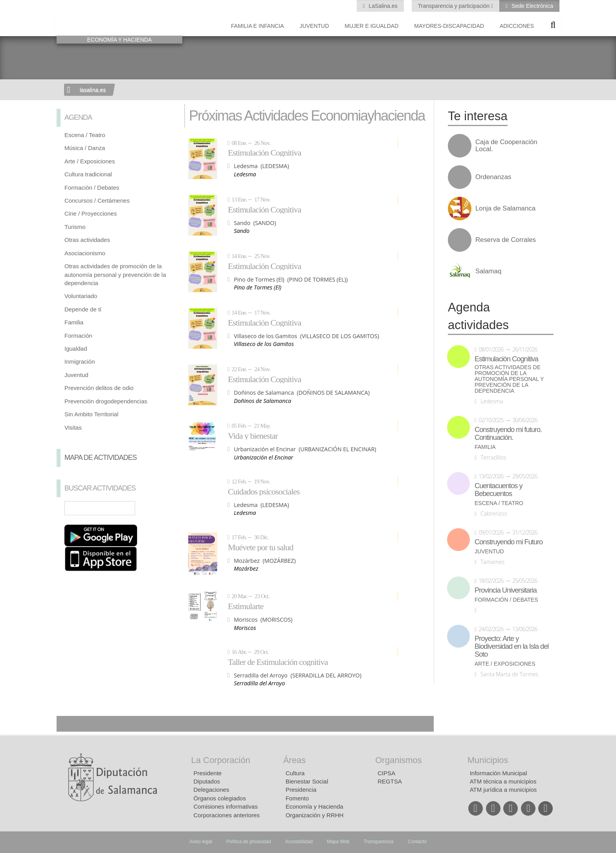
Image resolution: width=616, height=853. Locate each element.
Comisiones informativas (226, 806)
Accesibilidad (299, 842)
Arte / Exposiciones (90, 161)
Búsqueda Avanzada (165, 508)
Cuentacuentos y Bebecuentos (499, 490)
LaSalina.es (382, 6)
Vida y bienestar (253, 436)
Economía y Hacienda (314, 806)
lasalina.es (93, 90)
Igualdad (76, 349)
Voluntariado (81, 296)
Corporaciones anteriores (227, 815)
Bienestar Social (307, 781)
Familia (74, 322)
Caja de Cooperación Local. (506, 146)
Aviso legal (201, 842)
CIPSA (386, 773)
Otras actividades (87, 240)
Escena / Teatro (85, 135)
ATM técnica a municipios (503, 781)
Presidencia (301, 790)
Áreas (294, 760)
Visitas (73, 427)
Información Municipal (499, 773)
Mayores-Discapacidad (449, 26)
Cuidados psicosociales (264, 491)
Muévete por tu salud (260, 547)
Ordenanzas (493, 177)
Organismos (399, 760)
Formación (78, 336)
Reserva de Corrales (506, 240)
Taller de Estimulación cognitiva (278, 662)
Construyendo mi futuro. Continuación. (508, 434)
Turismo (75, 227)
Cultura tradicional (88, 174)
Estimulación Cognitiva (264, 152)
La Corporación (221, 760)
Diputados (207, 781)
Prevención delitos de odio (99, 388)
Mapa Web (338, 842)
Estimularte (246, 606)
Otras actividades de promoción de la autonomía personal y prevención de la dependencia (115, 275)
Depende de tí (83, 309)
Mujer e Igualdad (371, 26)
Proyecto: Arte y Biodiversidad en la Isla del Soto (511, 646)
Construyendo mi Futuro (509, 542)
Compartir (66, 724)
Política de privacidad (249, 842)
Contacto (417, 842)
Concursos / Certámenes (97, 200)
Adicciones (517, 26)
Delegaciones (212, 790)
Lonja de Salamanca (505, 209)
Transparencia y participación (455, 6)
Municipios (488, 760)
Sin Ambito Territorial (91, 414)
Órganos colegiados (220, 798)
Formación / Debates (92, 188)
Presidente (208, 773)
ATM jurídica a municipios (503, 790)
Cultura (295, 773)
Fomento (297, 798)
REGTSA (390, 781)
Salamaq (488, 271)
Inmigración (80, 362)
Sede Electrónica (532, 6)
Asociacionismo (85, 253)
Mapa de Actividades (101, 458)
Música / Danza (85, 148)
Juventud (314, 26)
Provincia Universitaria (506, 590)
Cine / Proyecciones (91, 213)
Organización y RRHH (315, 815)
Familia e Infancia (258, 26)
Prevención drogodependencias (106, 401)
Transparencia (379, 842)
